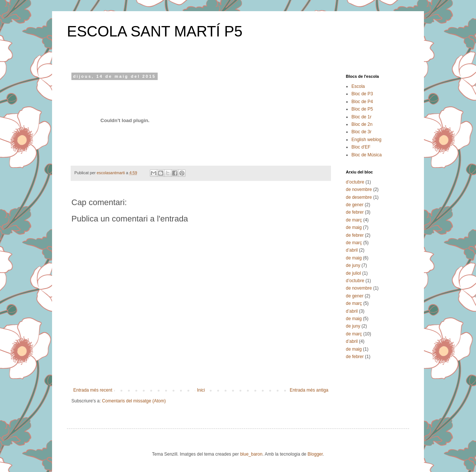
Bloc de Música (366, 155)
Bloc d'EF (361, 147)
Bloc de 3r (361, 132)
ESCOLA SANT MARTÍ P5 (155, 31)
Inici (201, 390)
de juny (353, 265)
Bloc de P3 (362, 94)
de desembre (359, 197)
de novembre (359, 189)
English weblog (366, 140)
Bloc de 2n (362, 124)
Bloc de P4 (362, 102)
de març (354, 220)
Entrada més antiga (309, 390)
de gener (355, 205)
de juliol (353, 273)
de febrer (355, 212)
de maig (354, 227)
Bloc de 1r (361, 117)
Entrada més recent (93, 390)
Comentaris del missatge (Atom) (134, 401)
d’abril (352, 250)
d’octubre (355, 182)
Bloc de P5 (362, 109)
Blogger (315, 454)
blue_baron (251, 454)
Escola (358, 86)
